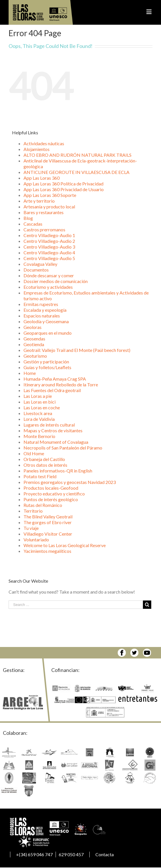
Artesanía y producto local (49, 207)
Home (30, 373)
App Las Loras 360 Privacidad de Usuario (64, 189)
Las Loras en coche (42, 407)
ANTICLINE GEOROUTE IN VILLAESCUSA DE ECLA (76, 172)
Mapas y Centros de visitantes (53, 430)
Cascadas (33, 224)
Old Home (34, 453)
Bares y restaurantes (44, 212)
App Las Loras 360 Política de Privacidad (63, 184)
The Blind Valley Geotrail (48, 517)
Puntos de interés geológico (51, 499)
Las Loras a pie (38, 396)
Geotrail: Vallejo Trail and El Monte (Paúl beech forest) (77, 350)
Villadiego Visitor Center (48, 534)
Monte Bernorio (39, 436)
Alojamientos (37, 149)
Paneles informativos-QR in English (58, 471)
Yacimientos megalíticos (47, 551)
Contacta (105, 854)
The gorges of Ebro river (48, 522)
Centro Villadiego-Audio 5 (49, 258)
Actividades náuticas (44, 143)
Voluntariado (36, 539)
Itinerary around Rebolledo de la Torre (61, 384)
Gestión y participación (46, 362)
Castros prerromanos (44, 229)
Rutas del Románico (43, 505)
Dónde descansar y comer (49, 275)
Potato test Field (40, 476)
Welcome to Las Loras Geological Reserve (65, 545)
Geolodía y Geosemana (46, 321)
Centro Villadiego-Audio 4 (49, 252)
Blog (28, 218)
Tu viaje (31, 528)
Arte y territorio (39, 201)
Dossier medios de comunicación (56, 281)
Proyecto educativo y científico (54, 494)
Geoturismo (35, 356)
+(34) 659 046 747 (34, 854)
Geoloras (33, 327)
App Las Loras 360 (42, 178)
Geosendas (34, 339)
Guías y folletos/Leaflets (47, 367)
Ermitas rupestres (41, 304)
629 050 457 (71, 854)
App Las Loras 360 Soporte (50, 195)
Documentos (36, 270)
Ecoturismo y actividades (48, 287)
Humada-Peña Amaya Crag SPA (55, 379)
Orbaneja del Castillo (44, 459)
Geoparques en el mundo (48, 333)
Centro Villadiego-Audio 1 (49, 235)
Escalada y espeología (45, 310)
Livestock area (38, 413)
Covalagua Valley (40, 264)
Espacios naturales (42, 316)
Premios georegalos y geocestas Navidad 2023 (70, 482)
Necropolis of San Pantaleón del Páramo (63, 448)
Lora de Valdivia (39, 419)
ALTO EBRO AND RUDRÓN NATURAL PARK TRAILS (77, 155)
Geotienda (34, 344)
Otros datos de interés (45, 465)
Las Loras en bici (40, 402)
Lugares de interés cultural (49, 425)
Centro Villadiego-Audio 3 (49, 247)
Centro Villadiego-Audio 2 (49, 241)
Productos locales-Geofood (51, 488)
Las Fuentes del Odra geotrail (52, 390)
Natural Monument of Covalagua (56, 442)
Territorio (33, 511)
